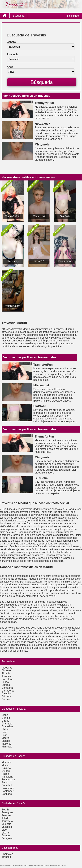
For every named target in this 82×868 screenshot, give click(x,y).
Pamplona (7, 777)
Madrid (6, 738)
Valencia (6, 824)
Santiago (7, 794)
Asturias (6, 676)
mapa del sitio (22, 866)
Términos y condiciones (35, 866)
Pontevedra (8, 780)
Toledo (5, 818)
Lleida (5, 729)
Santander (8, 791)
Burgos (6, 685)
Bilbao (5, 682)
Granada (7, 724)
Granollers (8, 726)
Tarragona (7, 812)
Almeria (6, 673)
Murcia (5, 765)
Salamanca (8, 788)
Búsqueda (19, 16)
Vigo (4, 830)
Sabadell (7, 785)
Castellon (7, 694)
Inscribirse (73, 16)
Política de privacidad (52, 866)
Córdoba (6, 696)
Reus (5, 782)
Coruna (6, 699)
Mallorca (6, 744)
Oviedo (6, 771)
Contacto (63, 866)
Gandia (6, 718)
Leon (4, 732)
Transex (6, 857)
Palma (5, 774)
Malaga (6, 741)
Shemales (7, 854)
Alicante (6, 671)
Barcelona (7, 679)
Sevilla (5, 810)
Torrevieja (7, 821)
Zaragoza (7, 838)
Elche (5, 715)
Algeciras (7, 668)
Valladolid (7, 827)
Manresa (7, 747)
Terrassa (6, 815)
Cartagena (8, 691)
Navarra (6, 768)
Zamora (6, 835)
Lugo (4, 735)
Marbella (6, 762)
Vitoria (5, 833)
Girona (5, 721)
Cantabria (7, 688)
